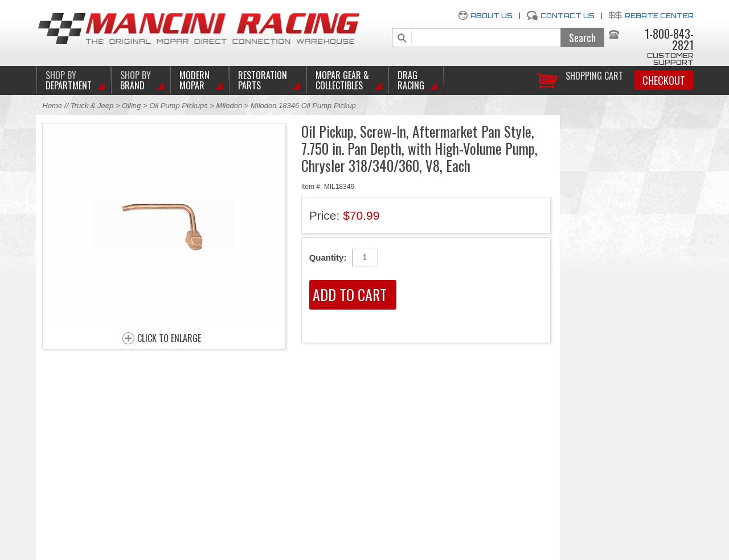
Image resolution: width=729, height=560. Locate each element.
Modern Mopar (194, 80)
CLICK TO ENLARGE (169, 339)
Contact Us (568, 16)
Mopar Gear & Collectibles (342, 80)
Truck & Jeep (92, 106)
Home (53, 106)
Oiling (132, 106)
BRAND (136, 80)
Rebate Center (659, 16)
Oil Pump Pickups (179, 106)
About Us (492, 16)
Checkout (664, 80)
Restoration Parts (263, 80)
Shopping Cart (594, 75)
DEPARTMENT (69, 80)
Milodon (230, 106)
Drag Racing (411, 80)
